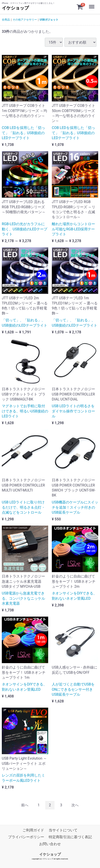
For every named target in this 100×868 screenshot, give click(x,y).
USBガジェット (49, 20)
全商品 (6, 20)
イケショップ (15, 8)
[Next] (75, 805)
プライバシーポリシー (26, 837)
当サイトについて (63, 830)
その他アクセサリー (25, 20)
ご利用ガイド (33, 830)
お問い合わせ (50, 844)
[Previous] (25, 805)
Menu (92, 5)
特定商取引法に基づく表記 (70, 837)
